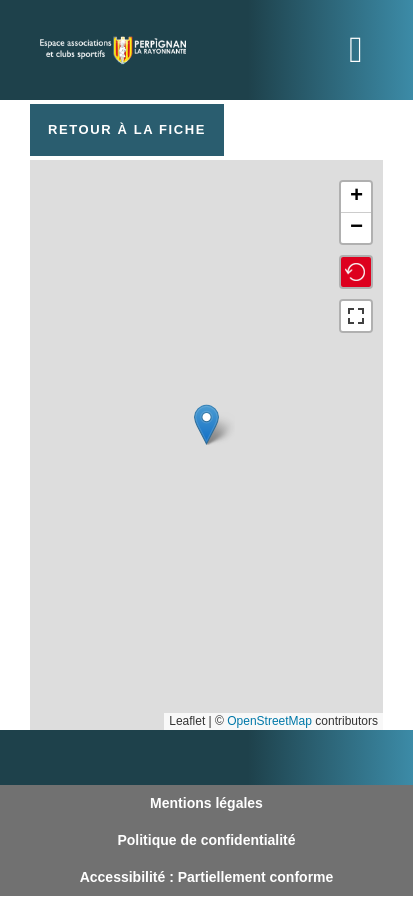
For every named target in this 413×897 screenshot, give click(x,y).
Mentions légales (206, 803)
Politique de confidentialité (206, 840)
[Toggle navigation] (356, 50)
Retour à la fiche (127, 129)
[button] (206, 424)
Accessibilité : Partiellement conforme (207, 877)
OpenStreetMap (269, 721)
